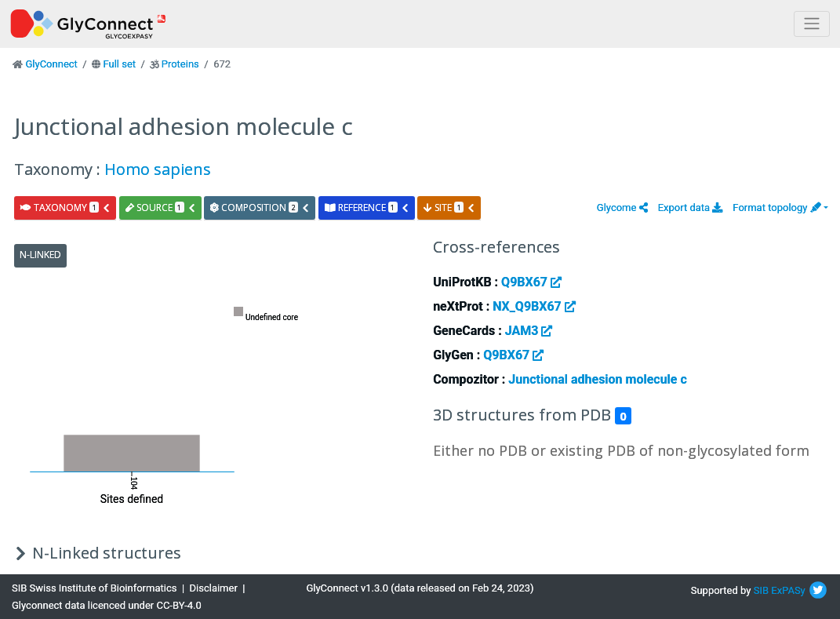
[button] (622, 208)
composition (260, 208)
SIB (761, 590)
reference (367, 208)
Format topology (776, 208)
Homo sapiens (158, 169)
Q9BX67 (531, 282)
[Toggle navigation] (812, 24)
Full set (119, 64)
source (161, 208)
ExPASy (788, 590)
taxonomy (65, 208)
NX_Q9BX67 (534, 306)
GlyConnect (51, 64)
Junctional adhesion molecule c (597, 379)
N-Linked (40, 255)
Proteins (180, 64)
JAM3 (529, 331)
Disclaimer (214, 588)
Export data (691, 208)
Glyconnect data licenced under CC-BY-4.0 (107, 605)
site (449, 208)
